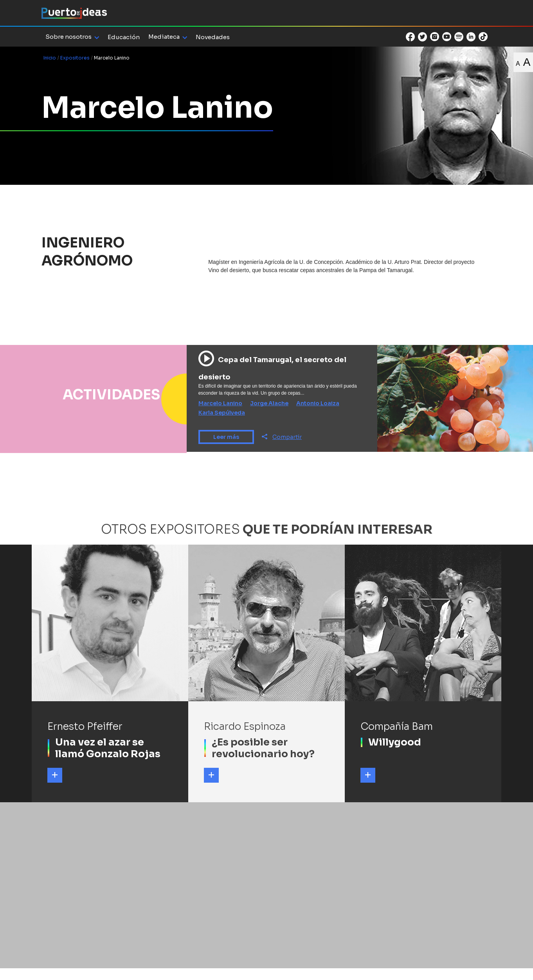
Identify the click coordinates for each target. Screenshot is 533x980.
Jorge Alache (269, 403)
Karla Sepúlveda (222, 413)
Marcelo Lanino (220, 403)
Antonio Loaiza (318, 403)
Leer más (226, 437)
